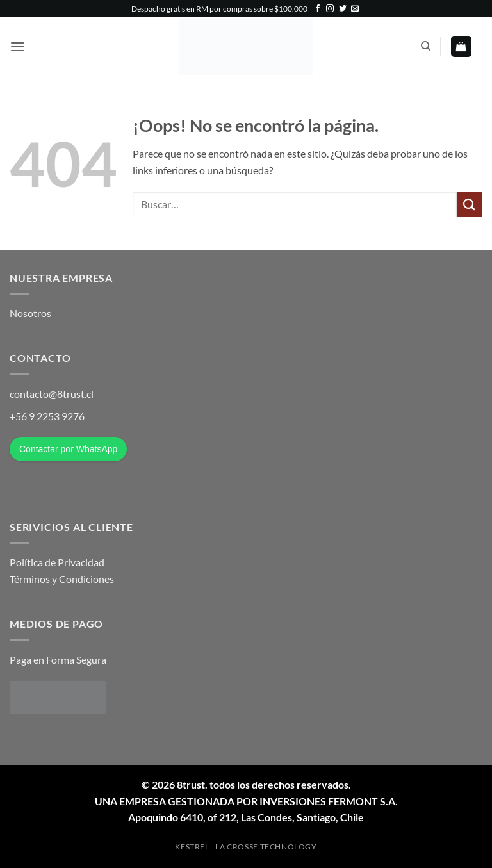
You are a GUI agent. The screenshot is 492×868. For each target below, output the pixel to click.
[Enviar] (470, 204)
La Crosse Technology (266, 847)
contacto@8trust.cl (52, 394)
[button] (17, 46)
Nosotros (30, 313)
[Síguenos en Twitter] (343, 9)
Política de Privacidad (57, 562)
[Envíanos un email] (355, 9)
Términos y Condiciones (62, 579)
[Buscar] (426, 46)
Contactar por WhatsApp (68, 449)
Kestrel (192, 847)
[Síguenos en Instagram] (330, 9)
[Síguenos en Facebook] (318, 9)
